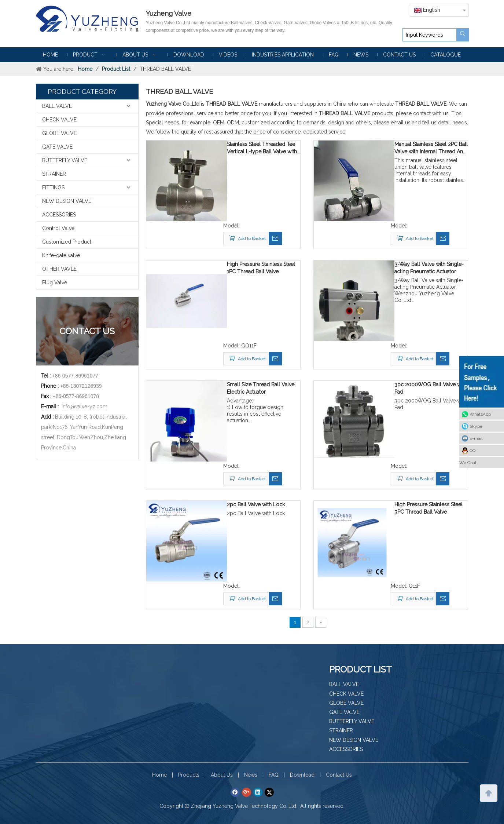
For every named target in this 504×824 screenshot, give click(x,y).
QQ (472, 451)
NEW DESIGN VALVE (67, 201)
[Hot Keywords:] (463, 35)
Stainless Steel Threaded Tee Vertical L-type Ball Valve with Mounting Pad (262, 148)
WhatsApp (480, 414)
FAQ (274, 775)
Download (302, 775)
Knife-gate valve (61, 255)
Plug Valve (55, 282)
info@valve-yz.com (84, 406)
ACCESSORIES (59, 215)
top (489, 792)
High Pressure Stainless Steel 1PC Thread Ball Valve (261, 268)
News (251, 775)
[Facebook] (235, 792)
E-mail (476, 438)
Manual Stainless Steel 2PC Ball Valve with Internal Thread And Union (431, 148)
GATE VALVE (57, 147)
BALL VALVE (57, 106)
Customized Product (67, 242)
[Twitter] (269, 792)
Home (159, 775)
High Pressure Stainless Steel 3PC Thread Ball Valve (428, 508)
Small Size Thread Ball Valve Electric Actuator (261, 388)
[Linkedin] (258, 792)
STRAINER (54, 174)
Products (189, 775)
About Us (222, 775)
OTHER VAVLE (59, 269)
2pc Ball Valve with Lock (256, 504)
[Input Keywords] (430, 35)
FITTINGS (53, 187)
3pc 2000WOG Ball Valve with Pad (431, 388)
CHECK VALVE (59, 120)
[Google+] (247, 792)
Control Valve (58, 228)
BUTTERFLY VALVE (65, 160)
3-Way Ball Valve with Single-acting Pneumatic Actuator (429, 268)
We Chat (468, 463)
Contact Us (339, 775)
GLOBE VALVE (59, 133)
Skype (476, 426)
